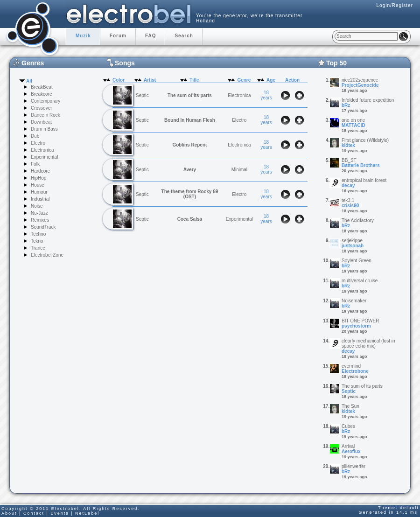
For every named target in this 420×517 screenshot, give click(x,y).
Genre (244, 80)
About (9, 513)
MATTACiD (353, 125)
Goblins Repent (189, 145)
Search (184, 36)
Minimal (239, 170)
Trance (38, 248)
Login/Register (395, 5)
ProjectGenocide (360, 85)
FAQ (151, 36)
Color (119, 80)
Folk (35, 164)
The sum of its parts (190, 95)
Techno (38, 234)
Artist (150, 80)
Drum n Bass (44, 129)
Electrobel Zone (47, 255)
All (29, 81)
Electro (38, 143)
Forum (118, 36)
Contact (34, 513)
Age (271, 80)
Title (194, 80)
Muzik (83, 36)
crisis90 (350, 206)
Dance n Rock (45, 115)
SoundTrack (43, 227)
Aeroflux (351, 451)
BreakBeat (42, 87)
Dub (35, 136)
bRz (346, 105)
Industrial (40, 199)
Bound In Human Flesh (190, 120)
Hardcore (40, 171)
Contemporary (45, 101)
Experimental (44, 157)
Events (60, 513)
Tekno (37, 241)
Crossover (42, 108)
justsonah (353, 246)
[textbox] (366, 36)
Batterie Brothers (361, 165)
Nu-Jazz (39, 213)
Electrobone (355, 371)
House (38, 185)
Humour (39, 192)
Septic (349, 391)
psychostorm (356, 326)
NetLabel (87, 513)
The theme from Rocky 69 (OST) (190, 194)
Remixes (40, 220)
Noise (37, 206)
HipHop (38, 178)
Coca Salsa (190, 219)
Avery (190, 170)
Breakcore (42, 94)
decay (348, 185)
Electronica (42, 150)
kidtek (348, 145)
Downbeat (41, 122)
